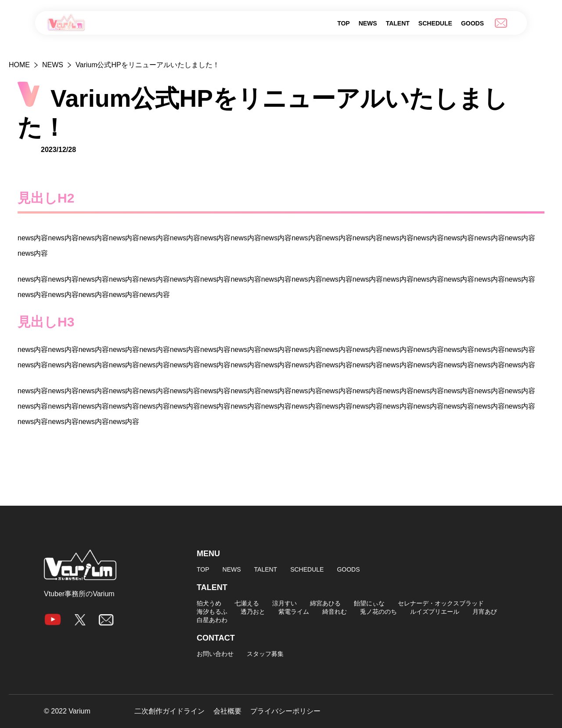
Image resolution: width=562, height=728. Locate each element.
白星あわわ (212, 620)
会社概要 (227, 711)
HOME (19, 65)
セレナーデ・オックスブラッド (441, 603)
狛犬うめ (209, 603)
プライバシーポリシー (285, 711)
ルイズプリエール (435, 612)
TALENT (398, 23)
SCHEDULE (435, 23)
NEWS (368, 23)
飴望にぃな (369, 603)
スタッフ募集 (265, 654)
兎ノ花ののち (378, 612)
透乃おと (253, 612)
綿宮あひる (325, 603)
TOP (344, 23)
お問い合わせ (215, 654)
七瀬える (247, 603)
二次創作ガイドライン (169, 711)
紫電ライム (294, 612)
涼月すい (285, 603)
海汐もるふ (212, 612)
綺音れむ (335, 612)
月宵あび (485, 612)
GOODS (472, 23)
